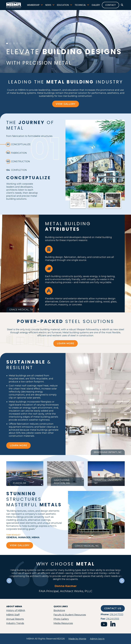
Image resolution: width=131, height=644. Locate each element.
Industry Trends (15, 623)
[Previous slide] (9, 581)
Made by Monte (77, 639)
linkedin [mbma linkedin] (113, 624)
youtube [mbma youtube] (104, 624)
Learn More (65, 343)
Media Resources (63, 623)
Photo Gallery (61, 619)
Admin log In (97, 639)
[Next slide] (122, 581)
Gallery (96, 5)
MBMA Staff (13, 615)
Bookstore (59, 610)
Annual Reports (15, 619)
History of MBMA (16, 610)
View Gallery (66, 104)
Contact (110, 5)
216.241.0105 (113, 619)
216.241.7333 (117, 614)
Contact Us (113, 608)
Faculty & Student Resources (70, 615)
